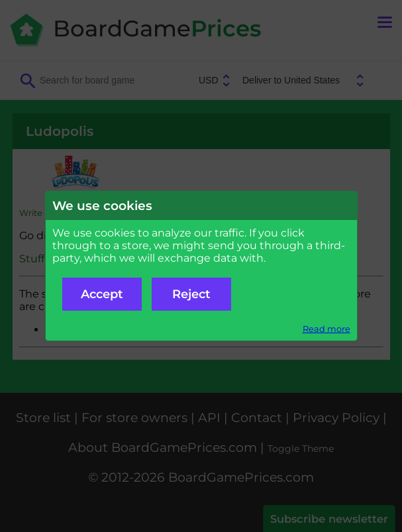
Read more (327, 329)
